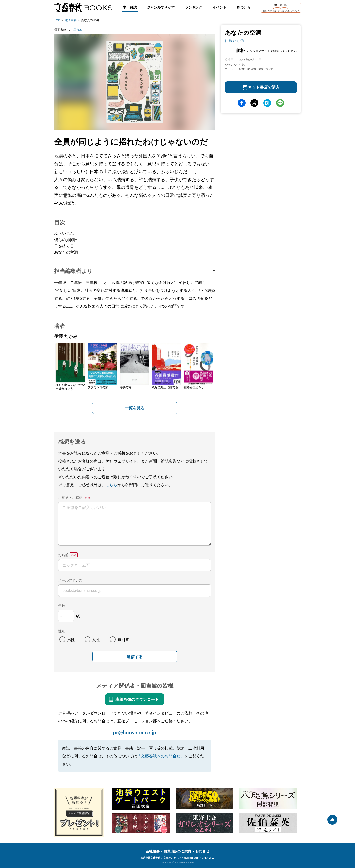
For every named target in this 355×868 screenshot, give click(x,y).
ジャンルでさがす (161, 7)
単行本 (78, 30)
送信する (135, 657)
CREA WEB (208, 858)
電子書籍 (71, 20)
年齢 (62, 606)
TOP (57, 20)
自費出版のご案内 (177, 851)
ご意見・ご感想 (70, 497)
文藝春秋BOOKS (83, 8)
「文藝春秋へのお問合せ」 (161, 756)
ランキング (194, 7)
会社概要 (153, 851)
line (280, 103)
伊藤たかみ (235, 40)
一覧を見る (135, 408)
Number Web (191, 858)
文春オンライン (172, 858)
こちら (111, 485)
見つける (244, 7)
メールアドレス (70, 580)
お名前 (63, 555)
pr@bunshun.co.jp (134, 732)
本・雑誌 (130, 7)
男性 (71, 640)
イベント (219, 7)
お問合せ (202, 851)
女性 (96, 640)
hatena (267, 103)
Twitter (254, 103)
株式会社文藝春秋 (150, 858)
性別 (62, 631)
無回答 (123, 640)
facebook (242, 103)
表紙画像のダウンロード (137, 699)
